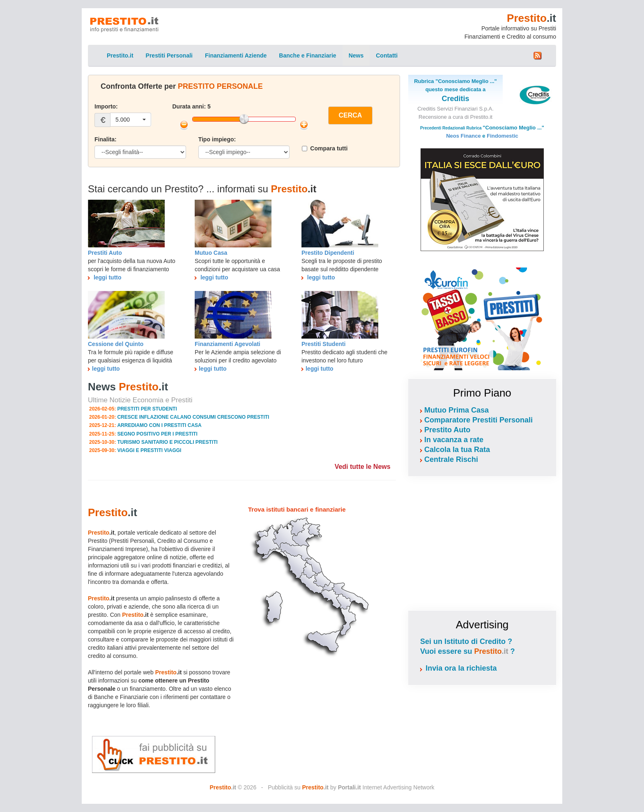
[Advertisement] (482, 542)
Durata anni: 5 (192, 106)
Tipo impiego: (217, 139)
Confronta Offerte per (182, 86)
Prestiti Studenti (323, 344)
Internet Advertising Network (386, 787)
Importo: (106, 106)
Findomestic (503, 136)
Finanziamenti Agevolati (228, 344)
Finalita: (106, 139)
